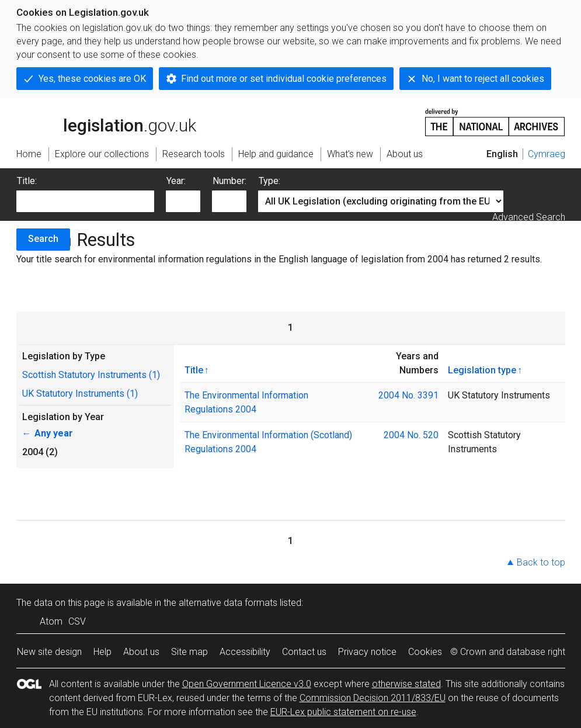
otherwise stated (406, 684)
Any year (48, 433)
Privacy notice (367, 652)
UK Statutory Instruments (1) (80, 394)
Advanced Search (529, 217)
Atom (51, 621)
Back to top (541, 562)
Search (43, 239)
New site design (49, 652)
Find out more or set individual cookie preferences (284, 79)
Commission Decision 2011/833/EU (373, 698)
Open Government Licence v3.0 (247, 684)
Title (194, 370)
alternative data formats (228, 603)
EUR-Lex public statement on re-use (343, 712)
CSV (77, 621)
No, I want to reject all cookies (483, 79)
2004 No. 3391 (408, 395)
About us (141, 652)
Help (102, 652)
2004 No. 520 (411, 435)
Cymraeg (547, 154)
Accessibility (245, 652)
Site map (189, 652)
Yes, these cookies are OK (92, 79)
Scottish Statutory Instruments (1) (91, 375)
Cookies (425, 652)
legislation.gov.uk (106, 122)
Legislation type (482, 370)
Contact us (304, 652)
